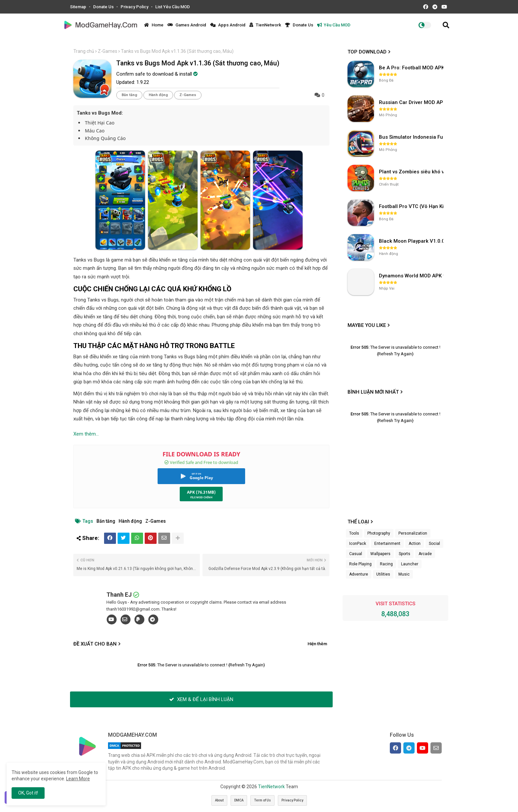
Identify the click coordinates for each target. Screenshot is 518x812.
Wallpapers (380, 554)
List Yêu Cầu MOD (173, 7)
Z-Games (108, 51)
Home (154, 25)
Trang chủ (84, 51)
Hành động (158, 95)
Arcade (425, 554)
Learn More (78, 779)
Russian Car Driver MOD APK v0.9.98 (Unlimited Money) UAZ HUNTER (412, 102)
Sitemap (79, 7)
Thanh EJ (119, 595)
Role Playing (360, 564)
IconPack (358, 544)
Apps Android (228, 25)
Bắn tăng (129, 95)
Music (404, 574)
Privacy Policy (135, 7)
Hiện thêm (317, 644)
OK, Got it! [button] (28, 793)
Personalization (413, 533)
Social (434, 544)
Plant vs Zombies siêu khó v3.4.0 (412, 172)
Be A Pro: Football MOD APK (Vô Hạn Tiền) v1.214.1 (412, 68)
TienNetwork (265, 25)
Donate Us (104, 7)
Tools (354, 533)
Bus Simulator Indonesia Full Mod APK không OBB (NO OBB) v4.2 (412, 137)
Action (415, 544)
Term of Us (262, 800)
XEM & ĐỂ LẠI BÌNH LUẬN (201, 699)
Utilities (383, 574)
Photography (379, 533)
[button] (446, 25)
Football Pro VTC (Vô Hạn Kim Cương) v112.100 (412, 206)
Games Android (187, 25)
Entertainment (387, 544)
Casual (356, 554)
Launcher (410, 564)
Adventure (359, 574)
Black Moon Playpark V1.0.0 (412, 241)
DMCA (239, 800)
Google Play (201, 478)
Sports (405, 554)
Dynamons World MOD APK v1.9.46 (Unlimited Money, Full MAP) (412, 276)
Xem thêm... (86, 434)
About (219, 800)
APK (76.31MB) (201, 492)
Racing (386, 564)
